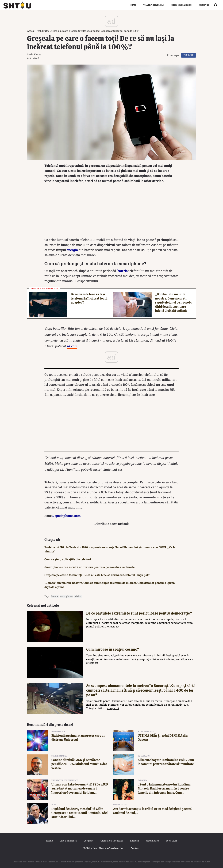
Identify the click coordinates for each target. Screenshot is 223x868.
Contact (204, 5)
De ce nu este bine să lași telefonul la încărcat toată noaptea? (89, 298)
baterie (55, 596)
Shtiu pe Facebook (182, 5)
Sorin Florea (34, 54)
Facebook (189, 55)
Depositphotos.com (66, 516)
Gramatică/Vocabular (112, 841)
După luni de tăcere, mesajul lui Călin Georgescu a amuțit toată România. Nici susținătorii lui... (80, 813)
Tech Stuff (42, 31)
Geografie (89, 841)
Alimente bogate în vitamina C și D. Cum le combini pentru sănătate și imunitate (166, 762)
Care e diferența (68, 841)
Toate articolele (154, 5)
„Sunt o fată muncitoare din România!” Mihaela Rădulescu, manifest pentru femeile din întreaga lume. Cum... (165, 788)
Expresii (134, 841)
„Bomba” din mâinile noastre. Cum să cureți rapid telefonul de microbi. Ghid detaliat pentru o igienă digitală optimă (174, 302)
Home (133, 5)
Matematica (152, 841)
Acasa (30, 31)
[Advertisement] (111, 211)
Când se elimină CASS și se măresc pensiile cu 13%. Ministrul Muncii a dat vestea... (79, 764)
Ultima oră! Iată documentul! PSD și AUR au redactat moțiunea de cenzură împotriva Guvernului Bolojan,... (80, 788)
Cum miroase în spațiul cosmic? (113, 649)
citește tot (113, 626)
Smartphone (66, 596)
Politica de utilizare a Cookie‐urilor (104, 848)
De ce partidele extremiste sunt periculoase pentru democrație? (139, 613)
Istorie (49, 841)
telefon (78, 596)
